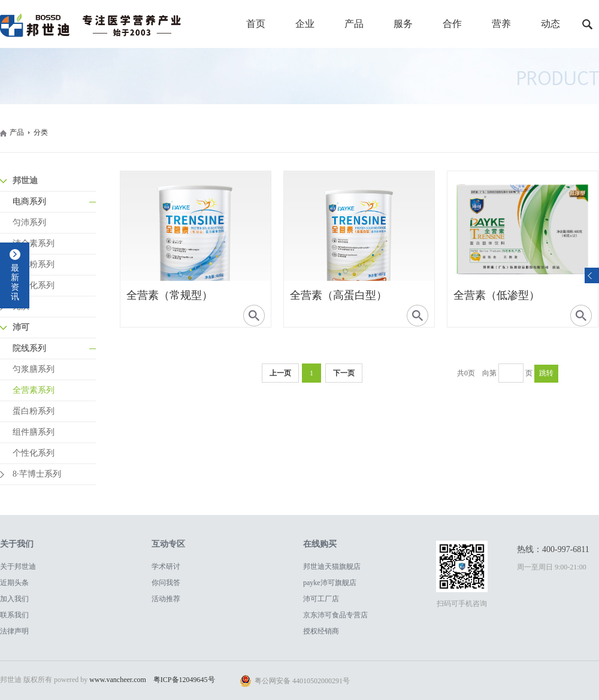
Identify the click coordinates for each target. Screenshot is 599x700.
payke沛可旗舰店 (330, 583)
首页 (256, 24)
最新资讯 (15, 282)
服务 (403, 24)
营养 (501, 24)
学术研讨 (166, 566)
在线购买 (320, 544)
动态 (550, 24)
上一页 (280, 373)
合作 (452, 24)
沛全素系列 (34, 243)
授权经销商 (321, 631)
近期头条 (14, 583)
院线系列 (29, 348)
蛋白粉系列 (34, 264)
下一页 (344, 373)
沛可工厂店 (321, 599)
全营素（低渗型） (497, 295)
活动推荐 (166, 599)
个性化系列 (34, 285)
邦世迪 (25, 181)
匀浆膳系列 (34, 369)
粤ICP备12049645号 (184, 680)
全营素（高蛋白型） (338, 295)
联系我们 (14, 615)
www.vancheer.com (118, 680)
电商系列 (29, 201)
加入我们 (14, 599)
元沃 (21, 306)
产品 (354, 24)
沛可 (21, 327)
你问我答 (166, 583)
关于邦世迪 (18, 566)
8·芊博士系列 (37, 474)
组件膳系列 (34, 432)
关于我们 (17, 544)
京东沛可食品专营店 (335, 615)
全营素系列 (34, 390)
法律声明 (14, 631)
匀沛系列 (29, 222)
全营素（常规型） (170, 295)
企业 (305, 24)
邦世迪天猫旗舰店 (332, 566)
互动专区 (168, 544)
